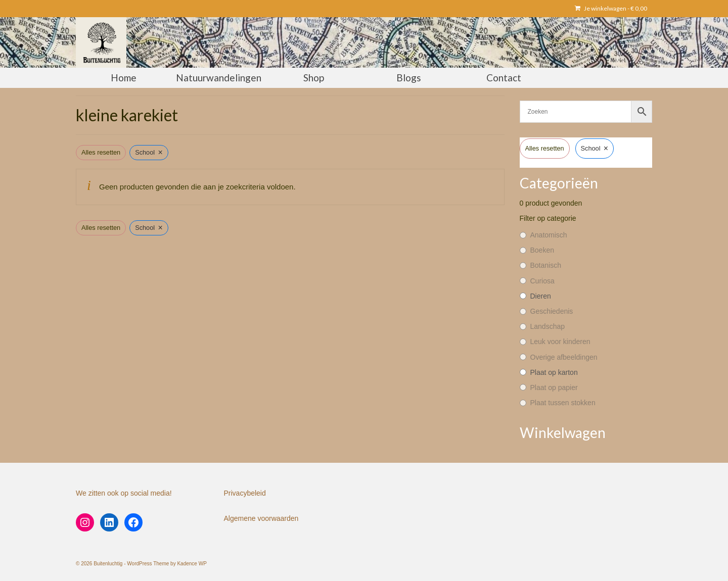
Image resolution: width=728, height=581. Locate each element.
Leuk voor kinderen (560, 342)
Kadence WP (192, 564)
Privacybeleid (245, 493)
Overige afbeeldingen (564, 357)
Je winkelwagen (611, 8)
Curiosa (542, 281)
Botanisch (546, 265)
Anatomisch (549, 235)
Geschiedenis (552, 311)
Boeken (542, 250)
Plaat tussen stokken (563, 403)
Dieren (541, 296)
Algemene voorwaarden (261, 518)
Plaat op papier (554, 388)
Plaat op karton (554, 372)
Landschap (548, 326)
